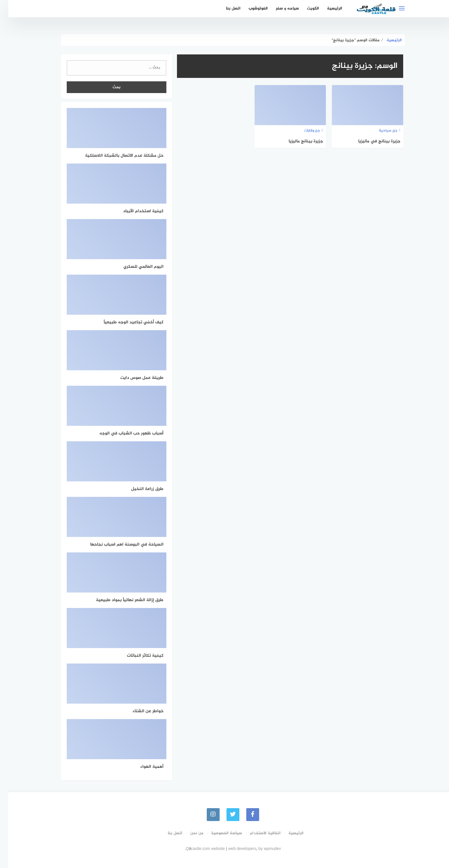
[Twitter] (225, 815)
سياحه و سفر (279, 8)
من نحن (188, 833)
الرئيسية (326, 8)
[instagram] (205, 815)
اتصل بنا (225, 8)
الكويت (305, 8)
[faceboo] (244, 815)
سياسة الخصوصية (218, 833)
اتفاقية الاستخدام (257, 833)
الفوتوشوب (250, 8)
